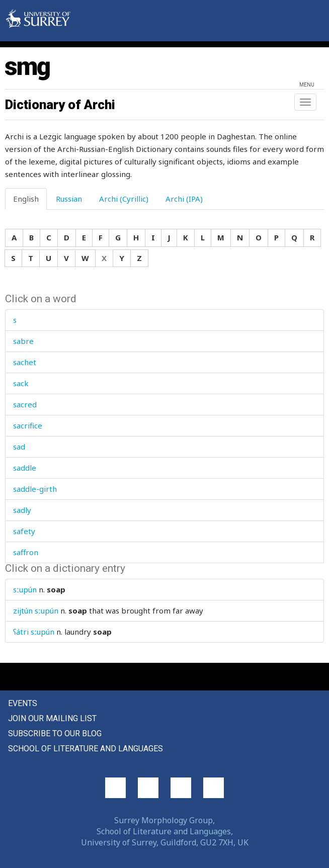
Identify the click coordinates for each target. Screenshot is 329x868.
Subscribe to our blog (55, 733)
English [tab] (26, 199)
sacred (25, 404)
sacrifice (28, 425)
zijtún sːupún (36, 611)
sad (19, 447)
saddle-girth (35, 489)
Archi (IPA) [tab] (184, 199)
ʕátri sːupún (34, 632)
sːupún (25, 589)
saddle (25, 468)
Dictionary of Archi (60, 105)
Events (23, 703)
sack (21, 383)
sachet (25, 362)
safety (24, 531)
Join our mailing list (52, 718)
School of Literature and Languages (86, 749)
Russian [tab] (69, 199)
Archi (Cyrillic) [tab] (124, 199)
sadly (22, 510)
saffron (26, 552)
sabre (23, 341)
